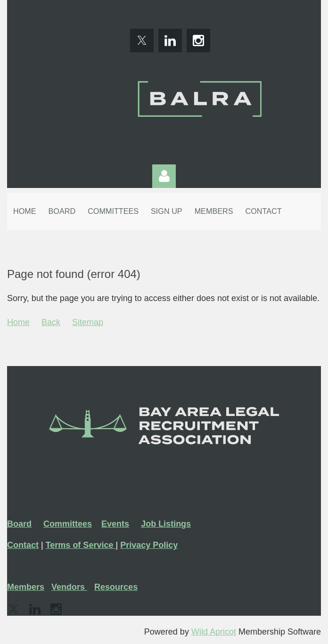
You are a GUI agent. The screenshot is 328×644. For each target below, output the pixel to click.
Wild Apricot (214, 632)
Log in (164, 176)
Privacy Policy (149, 545)
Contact (23, 545)
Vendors (69, 587)
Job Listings (166, 524)
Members (26, 587)
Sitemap (88, 322)
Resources (116, 587)
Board (19, 524)
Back (51, 322)
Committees (68, 524)
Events (115, 524)
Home (18, 322)
